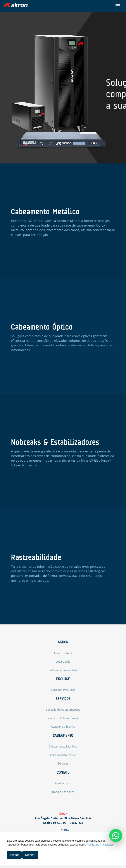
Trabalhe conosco (63, 792)
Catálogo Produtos (63, 690)
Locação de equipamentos (63, 710)
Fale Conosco (63, 783)
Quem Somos (63, 653)
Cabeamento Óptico (63, 755)
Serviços (63, 699)
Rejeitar (30, 855)
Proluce (63, 679)
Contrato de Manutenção (63, 718)
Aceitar (14, 855)
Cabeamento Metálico (63, 746)
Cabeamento (63, 736)
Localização (63, 662)
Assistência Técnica (63, 727)
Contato (63, 772)
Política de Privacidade (63, 670)
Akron (63, 642)
